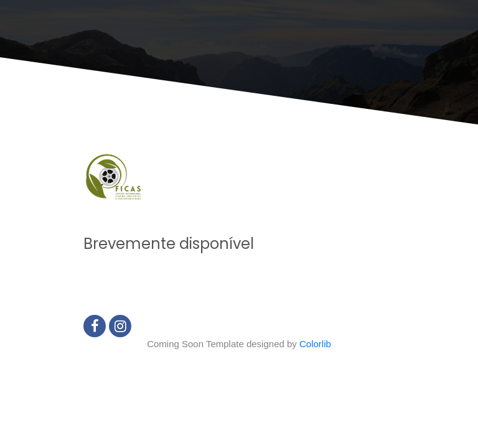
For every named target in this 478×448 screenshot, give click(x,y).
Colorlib (315, 344)
